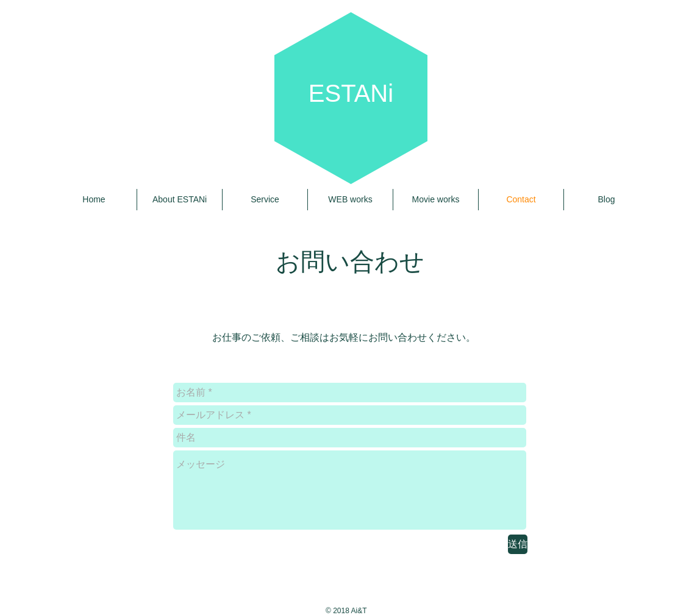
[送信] (518, 544)
